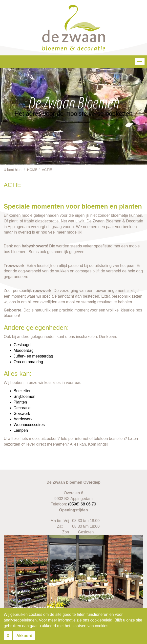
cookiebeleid (101, 620)
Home (32, 170)
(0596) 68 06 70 (82, 504)
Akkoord (24, 636)
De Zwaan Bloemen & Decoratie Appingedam (74, 28)
